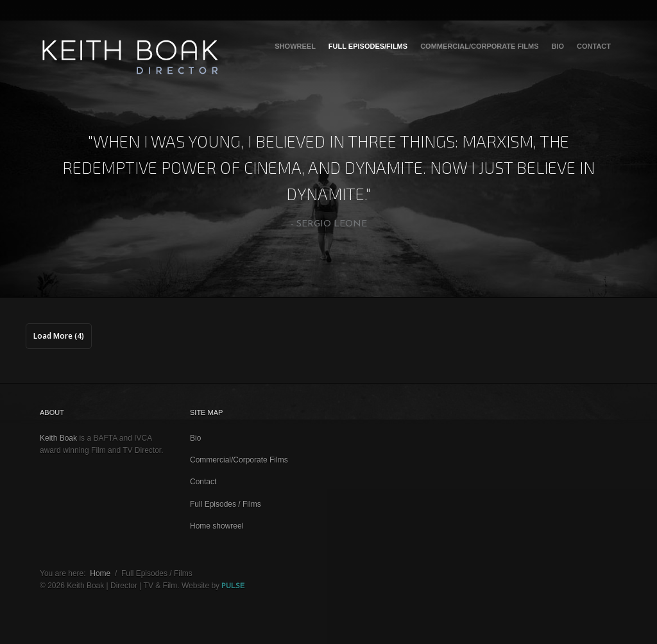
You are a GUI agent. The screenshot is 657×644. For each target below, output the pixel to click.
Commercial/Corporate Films (479, 46)
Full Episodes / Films (226, 504)
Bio (558, 46)
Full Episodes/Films (368, 46)
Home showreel (217, 526)
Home (100, 573)
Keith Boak (58, 438)
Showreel (295, 46)
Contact (594, 46)
